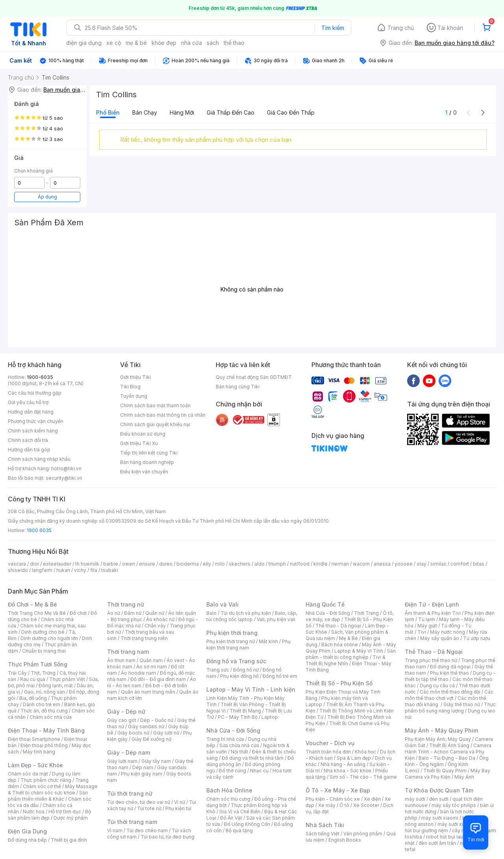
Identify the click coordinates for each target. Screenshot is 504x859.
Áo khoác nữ (160, 619)
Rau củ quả (33, 679)
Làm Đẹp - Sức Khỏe (35, 765)
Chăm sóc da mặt (28, 774)
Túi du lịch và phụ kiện (246, 613)
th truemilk (87, 564)
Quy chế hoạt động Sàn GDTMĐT (254, 377)
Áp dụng (47, 197)
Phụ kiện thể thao (449, 673)
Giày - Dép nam (129, 752)
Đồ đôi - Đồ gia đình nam (158, 679)
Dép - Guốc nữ (157, 720)
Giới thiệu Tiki (135, 377)
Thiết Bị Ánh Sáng (449, 745)
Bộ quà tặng (239, 830)
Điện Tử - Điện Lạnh (432, 604)
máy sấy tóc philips (454, 805)
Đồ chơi (78, 613)
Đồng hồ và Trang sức (236, 661)
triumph (277, 564)
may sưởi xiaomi (440, 818)
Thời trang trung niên (144, 638)
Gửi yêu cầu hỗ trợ (28, 402)
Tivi (422, 632)
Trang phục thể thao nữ (431, 660)
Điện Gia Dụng (27, 831)
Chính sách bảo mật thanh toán (155, 405)
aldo (259, 564)
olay (422, 564)
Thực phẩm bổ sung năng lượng (450, 708)
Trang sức (218, 670)
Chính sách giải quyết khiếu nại (155, 424)
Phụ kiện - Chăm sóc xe (333, 799)
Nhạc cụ (259, 771)
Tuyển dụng (134, 396)
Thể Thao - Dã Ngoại (434, 652)
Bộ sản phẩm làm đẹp (49, 815)
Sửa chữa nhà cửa (239, 745)
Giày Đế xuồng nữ (151, 739)
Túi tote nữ (149, 808)
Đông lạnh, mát (56, 686)
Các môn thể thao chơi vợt (449, 695)
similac (438, 564)
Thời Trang (366, 613)
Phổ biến (108, 112)
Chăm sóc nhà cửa (51, 717)
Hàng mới (182, 112)
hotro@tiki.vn (66, 468)
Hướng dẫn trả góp (29, 450)
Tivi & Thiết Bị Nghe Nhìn (346, 660)
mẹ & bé (136, 43)
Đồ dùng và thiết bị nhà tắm (253, 758)
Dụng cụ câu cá (437, 686)
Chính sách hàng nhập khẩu (39, 459)
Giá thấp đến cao (231, 112)
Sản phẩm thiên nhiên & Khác (48, 796)
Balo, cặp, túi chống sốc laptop (252, 616)
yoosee (404, 564)
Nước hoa (34, 812)
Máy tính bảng (39, 752)
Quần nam (151, 660)
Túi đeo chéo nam (147, 830)
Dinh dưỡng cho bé (43, 632)
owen (129, 564)
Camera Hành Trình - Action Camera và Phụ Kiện (448, 752)
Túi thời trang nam (132, 822)
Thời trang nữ (126, 604)
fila (94, 570)
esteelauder (57, 564)
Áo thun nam (121, 660)
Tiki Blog (130, 387)
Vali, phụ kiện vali (276, 619)
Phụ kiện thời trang (232, 633)
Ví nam (115, 830)
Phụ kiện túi (178, 808)
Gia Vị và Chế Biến (240, 812)
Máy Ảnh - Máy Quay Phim (441, 730)
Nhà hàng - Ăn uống (343, 764)
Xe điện (372, 799)
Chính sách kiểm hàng (33, 431)
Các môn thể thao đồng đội (450, 692)
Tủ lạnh (427, 619)
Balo (211, 613)
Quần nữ (155, 613)
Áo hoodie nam (138, 673)
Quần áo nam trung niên (148, 692)
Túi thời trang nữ (130, 793)
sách (213, 43)
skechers (240, 564)
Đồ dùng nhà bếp (27, 840)
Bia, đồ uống (33, 698)
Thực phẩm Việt (67, 679)
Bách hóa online (340, 645)
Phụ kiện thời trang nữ (231, 641)
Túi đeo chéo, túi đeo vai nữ (139, 802)
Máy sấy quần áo (440, 638)
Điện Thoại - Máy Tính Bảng (46, 730)
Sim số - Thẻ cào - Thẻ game (363, 777)
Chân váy (155, 626)
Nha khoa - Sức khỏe (347, 771)
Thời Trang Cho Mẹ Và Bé (37, 613)
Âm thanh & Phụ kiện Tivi (433, 613)
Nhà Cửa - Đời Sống (233, 730)
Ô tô (344, 805)
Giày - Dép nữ (126, 712)
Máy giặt (427, 626)
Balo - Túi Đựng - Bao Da (447, 758)
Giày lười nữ (166, 733)
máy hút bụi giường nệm (447, 827)
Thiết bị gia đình (69, 840)
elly (207, 564)
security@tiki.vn (64, 478)
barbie (111, 564)
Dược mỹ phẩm (71, 818)
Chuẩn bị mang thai (44, 651)
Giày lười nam (122, 761)
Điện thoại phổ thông (44, 745)
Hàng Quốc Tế (325, 604)
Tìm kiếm (333, 28)
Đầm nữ (133, 613)
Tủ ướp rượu (477, 638)
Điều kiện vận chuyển (144, 472)
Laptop (270, 717)
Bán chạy (145, 112)
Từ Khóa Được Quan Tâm (439, 790)
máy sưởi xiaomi (456, 824)
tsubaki (110, 570)
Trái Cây (17, 673)
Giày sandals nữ (146, 726)
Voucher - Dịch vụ (330, 743)
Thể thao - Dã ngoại (338, 626)
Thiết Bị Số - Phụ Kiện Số (339, 683)
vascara (17, 564)
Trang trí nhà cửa (225, 739)
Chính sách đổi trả (28, 440)
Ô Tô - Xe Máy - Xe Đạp (338, 790)
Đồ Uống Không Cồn (247, 824)
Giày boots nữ (133, 733)
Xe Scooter (366, 805)
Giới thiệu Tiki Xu (139, 443)
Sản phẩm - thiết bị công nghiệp (351, 654)
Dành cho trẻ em (42, 704)
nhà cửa (192, 43)
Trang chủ (401, 28)
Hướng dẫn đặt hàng (31, 412)
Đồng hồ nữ (246, 670)
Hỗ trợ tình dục (65, 812)
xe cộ (114, 43)
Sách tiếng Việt (322, 834)
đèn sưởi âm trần (437, 843)
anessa (382, 564)
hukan (63, 570)
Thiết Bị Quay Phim (445, 771)
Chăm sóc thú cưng (228, 799)
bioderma (188, 564)
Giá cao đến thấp (291, 112)
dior (34, 564)
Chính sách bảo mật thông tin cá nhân (163, 415)
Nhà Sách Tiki (325, 825)
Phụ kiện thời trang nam (248, 645)
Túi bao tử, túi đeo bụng (168, 837)
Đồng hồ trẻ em (280, 676)
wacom (361, 564)
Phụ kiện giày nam (142, 774)
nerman (340, 564)
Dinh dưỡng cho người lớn (49, 638)
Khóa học (365, 752)
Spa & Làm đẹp (354, 758)
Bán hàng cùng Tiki (238, 387)
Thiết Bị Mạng (245, 711)
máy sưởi (415, 799)
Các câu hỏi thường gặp (35, 393)
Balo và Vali (222, 604)
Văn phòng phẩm (363, 834)
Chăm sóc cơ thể (42, 786)
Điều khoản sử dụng (143, 434)
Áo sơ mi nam (152, 667)
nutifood (300, 564)
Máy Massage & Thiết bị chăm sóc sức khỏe (53, 789)
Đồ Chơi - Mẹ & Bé (32, 604)
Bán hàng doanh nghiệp (147, 462)
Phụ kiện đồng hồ (239, 676)
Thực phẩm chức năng (46, 780)
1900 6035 (39, 530)
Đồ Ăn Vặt (231, 818)
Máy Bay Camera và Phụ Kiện (447, 774)
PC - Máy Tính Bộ (238, 717)
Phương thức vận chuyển (36, 421)
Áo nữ (114, 613)
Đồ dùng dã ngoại (450, 667)
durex (166, 564)
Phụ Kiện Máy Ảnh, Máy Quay (438, 739)
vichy (80, 570)
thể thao (234, 43)
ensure (147, 564)
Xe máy (327, 805)
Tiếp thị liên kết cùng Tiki (149, 453)
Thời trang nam (128, 652)
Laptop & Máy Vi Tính (359, 651)
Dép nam (143, 767)
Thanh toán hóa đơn (328, 752)
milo (220, 564)
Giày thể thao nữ (462, 704)
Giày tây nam (156, 761)
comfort (460, 564)
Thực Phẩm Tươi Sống (38, 664)
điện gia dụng (84, 43)
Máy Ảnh (464, 777)
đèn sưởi (439, 799)
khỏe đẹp (164, 43)
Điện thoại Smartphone (34, 739)
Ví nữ (180, 802)
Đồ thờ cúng (233, 771)
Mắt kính (268, 641)
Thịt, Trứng (43, 673)
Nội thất (239, 752)
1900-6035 (40, 377)
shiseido (18, 570)
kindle (321, 564)
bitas (479, 564)
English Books (345, 840)
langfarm (42, 570)
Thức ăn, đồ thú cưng (44, 711)
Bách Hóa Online (229, 790)
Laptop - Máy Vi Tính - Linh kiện (251, 689)
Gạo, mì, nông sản (44, 692)
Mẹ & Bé (348, 638)
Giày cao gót (122, 720)
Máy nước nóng (447, 632)
